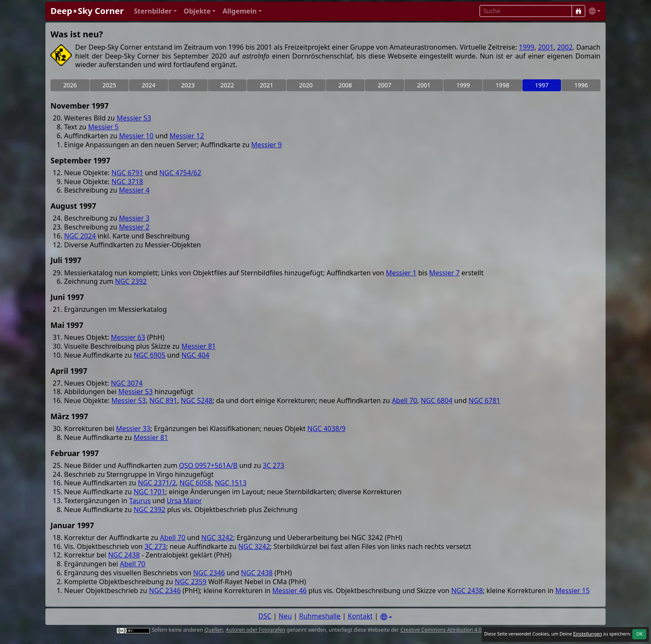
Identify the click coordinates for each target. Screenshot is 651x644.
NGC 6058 (195, 483)
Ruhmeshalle (320, 616)
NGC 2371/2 (157, 483)
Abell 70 (404, 400)
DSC (265, 616)
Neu (285, 616)
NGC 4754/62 (180, 173)
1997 (542, 85)
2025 (109, 85)
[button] (155, 11)
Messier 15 (572, 591)
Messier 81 (198, 346)
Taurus (140, 501)
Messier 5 (103, 127)
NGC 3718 (128, 182)
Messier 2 (134, 227)
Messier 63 (128, 337)
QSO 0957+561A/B (208, 465)
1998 (502, 85)
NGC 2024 (80, 236)
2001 (546, 47)
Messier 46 (290, 591)
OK (639, 634)
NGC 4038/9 (326, 428)
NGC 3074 (127, 383)
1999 (527, 47)
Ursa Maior (184, 501)
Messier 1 (401, 273)
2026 (70, 85)
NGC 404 (196, 355)
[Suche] (578, 11)
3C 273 (274, 465)
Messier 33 (133, 428)
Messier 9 (267, 145)
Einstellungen (587, 634)
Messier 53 (134, 118)
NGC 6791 (128, 173)
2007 (384, 85)
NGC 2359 (191, 582)
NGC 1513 (231, 483)
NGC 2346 (209, 573)
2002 (565, 47)
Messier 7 (444, 273)
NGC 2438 (124, 555)
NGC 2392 (131, 281)
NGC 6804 (436, 400)
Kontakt (360, 616)
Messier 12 (187, 136)
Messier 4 (134, 190)
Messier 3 (134, 218)
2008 (345, 85)
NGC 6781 (484, 400)
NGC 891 (163, 400)
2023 (188, 85)
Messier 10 (136, 136)
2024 (149, 85)
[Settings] (386, 617)
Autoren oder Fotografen (255, 630)
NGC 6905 (150, 355)
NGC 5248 (197, 400)
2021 (267, 85)
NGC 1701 (150, 492)
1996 (581, 85)
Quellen (214, 630)
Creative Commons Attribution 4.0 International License (467, 630)
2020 (306, 85)
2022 (227, 85)
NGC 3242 (217, 538)
